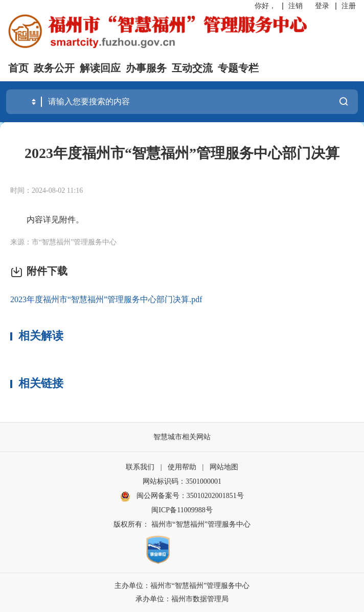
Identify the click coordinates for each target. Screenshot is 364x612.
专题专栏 (238, 68)
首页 (18, 68)
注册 (349, 6)
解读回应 (100, 68)
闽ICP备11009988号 (182, 510)
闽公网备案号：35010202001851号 (190, 496)
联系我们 (140, 467)
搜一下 (344, 101)
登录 (322, 6)
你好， (265, 6)
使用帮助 (182, 467)
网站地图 (224, 467)
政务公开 (54, 68)
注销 (295, 6)
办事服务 (146, 68)
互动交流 (192, 68)
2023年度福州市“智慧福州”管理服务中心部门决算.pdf (106, 299)
